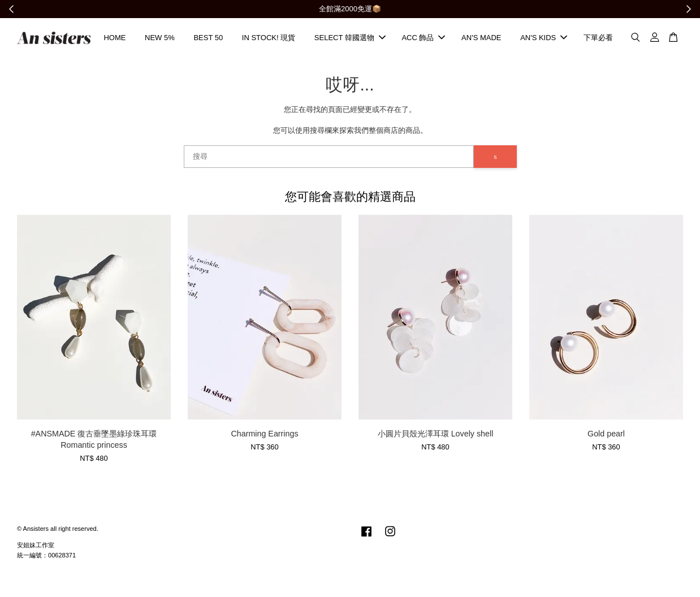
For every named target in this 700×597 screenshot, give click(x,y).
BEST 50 (208, 38)
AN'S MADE (481, 38)
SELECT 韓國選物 (350, 38)
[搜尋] (329, 158)
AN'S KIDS (544, 38)
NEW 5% (160, 38)
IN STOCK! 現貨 (269, 38)
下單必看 (598, 38)
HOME (114, 38)
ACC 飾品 (423, 38)
